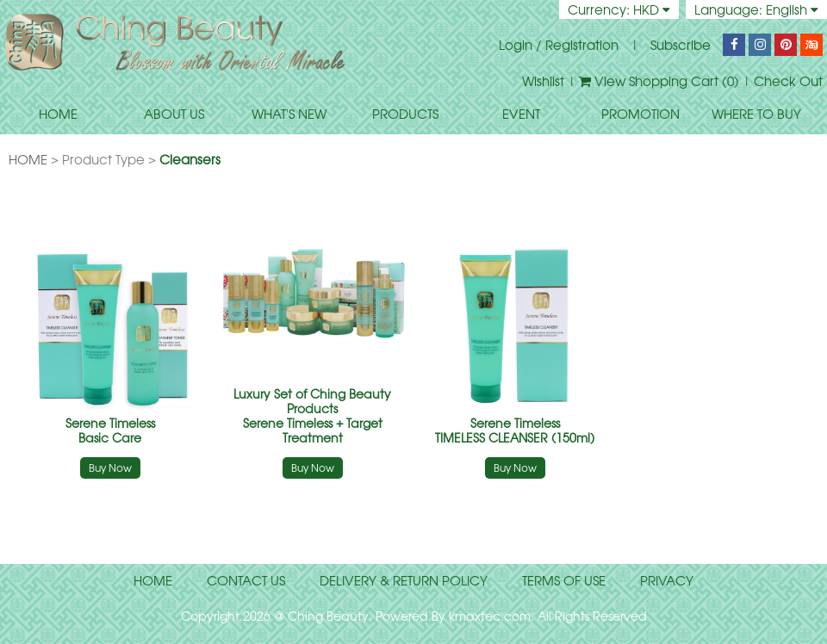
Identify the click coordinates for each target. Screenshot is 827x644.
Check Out (788, 81)
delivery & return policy (404, 580)
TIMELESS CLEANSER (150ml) (515, 430)
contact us (246, 580)
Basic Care (110, 430)
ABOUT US (174, 114)
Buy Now (110, 468)
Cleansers (190, 159)
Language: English (756, 9)
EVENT (521, 114)
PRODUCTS (405, 114)
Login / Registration (559, 45)
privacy (667, 580)
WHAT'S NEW (289, 114)
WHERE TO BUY (756, 114)
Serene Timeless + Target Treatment (312, 416)
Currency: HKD (619, 9)
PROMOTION (640, 114)
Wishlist (543, 81)
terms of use (564, 580)
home (153, 580)
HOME (58, 114)
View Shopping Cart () (659, 81)
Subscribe (681, 45)
